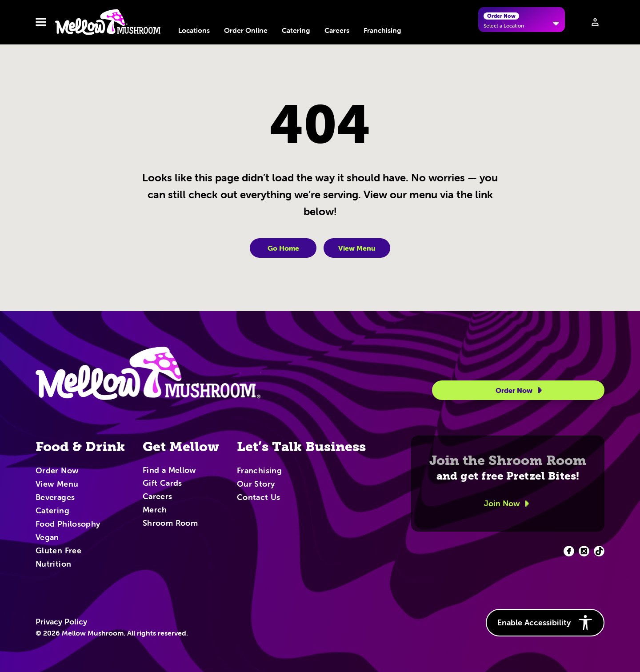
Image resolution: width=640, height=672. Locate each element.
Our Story (256, 484)
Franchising (382, 30)
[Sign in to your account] (595, 22)
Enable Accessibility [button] (545, 623)
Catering (296, 30)
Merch (155, 510)
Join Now (508, 504)
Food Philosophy (68, 524)
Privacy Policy (61, 622)
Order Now (520, 390)
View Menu (357, 248)
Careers (337, 30)
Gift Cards (162, 484)
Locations (194, 30)
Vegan (47, 538)
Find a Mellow (170, 471)
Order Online (246, 30)
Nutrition (53, 564)
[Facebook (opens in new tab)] (569, 551)
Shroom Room (170, 524)
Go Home (283, 248)
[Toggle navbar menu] (41, 22)
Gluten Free (58, 551)
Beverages (55, 498)
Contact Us (259, 498)
